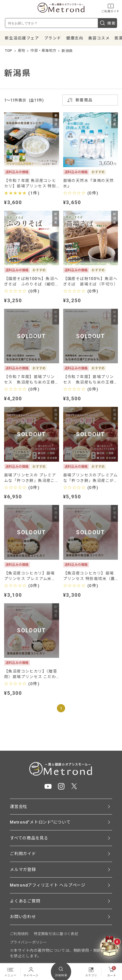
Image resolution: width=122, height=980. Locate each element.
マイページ (31, 972)
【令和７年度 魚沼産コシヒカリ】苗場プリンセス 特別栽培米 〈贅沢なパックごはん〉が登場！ (30, 183)
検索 (107, 23)
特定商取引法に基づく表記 (56, 934)
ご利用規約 (19, 934)
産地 (22, 51)
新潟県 (67, 51)
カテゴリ (91, 972)
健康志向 (75, 38)
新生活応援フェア (22, 38)
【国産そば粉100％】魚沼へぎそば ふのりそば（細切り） (31, 282)
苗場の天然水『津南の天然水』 (89, 183)
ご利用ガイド (110, 8)
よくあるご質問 (25, 901)
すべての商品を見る (29, 838)
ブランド (53, 38)
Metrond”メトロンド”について (40, 822)
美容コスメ (99, 38)
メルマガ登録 (23, 870)
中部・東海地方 (43, 51)
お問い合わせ (23, 917)
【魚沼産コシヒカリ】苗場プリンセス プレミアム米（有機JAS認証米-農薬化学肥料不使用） (31, 576)
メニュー (10, 972)
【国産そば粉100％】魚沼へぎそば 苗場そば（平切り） (91, 281)
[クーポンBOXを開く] (110, 946)
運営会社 (19, 807)
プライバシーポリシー (28, 942)
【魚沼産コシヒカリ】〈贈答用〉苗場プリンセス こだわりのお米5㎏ (31, 674)
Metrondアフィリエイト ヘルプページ (48, 885)
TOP (9, 51)
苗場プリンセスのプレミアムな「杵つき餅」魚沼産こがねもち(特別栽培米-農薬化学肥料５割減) (91, 478)
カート (112, 972)
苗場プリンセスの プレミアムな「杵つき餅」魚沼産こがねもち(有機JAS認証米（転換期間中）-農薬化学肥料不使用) (31, 478)
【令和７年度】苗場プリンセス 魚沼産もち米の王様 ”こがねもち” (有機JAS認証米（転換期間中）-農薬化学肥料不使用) (31, 380)
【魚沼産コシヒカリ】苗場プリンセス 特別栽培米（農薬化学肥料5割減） (89, 576)
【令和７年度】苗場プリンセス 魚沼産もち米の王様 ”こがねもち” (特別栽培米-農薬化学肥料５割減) (90, 380)
